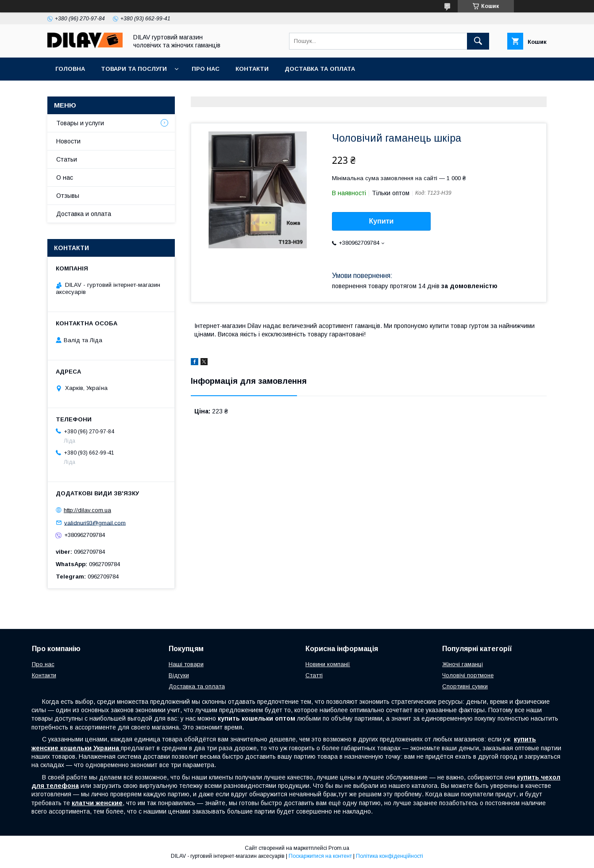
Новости (68, 141)
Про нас (206, 69)
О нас (65, 177)
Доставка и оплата (84, 214)
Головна (70, 69)
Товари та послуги (134, 69)
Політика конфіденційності (390, 856)
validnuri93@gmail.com (95, 523)
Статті (314, 675)
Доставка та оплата (320, 69)
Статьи (67, 159)
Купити (382, 221)
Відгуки (179, 675)
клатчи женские (97, 803)
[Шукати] (478, 41)
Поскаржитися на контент (320, 856)
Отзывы (68, 196)
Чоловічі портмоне (468, 675)
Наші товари (186, 664)
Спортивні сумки (465, 686)
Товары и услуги (80, 123)
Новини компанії (328, 664)
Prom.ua (339, 848)
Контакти (252, 69)
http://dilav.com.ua (87, 510)
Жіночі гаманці (463, 664)
